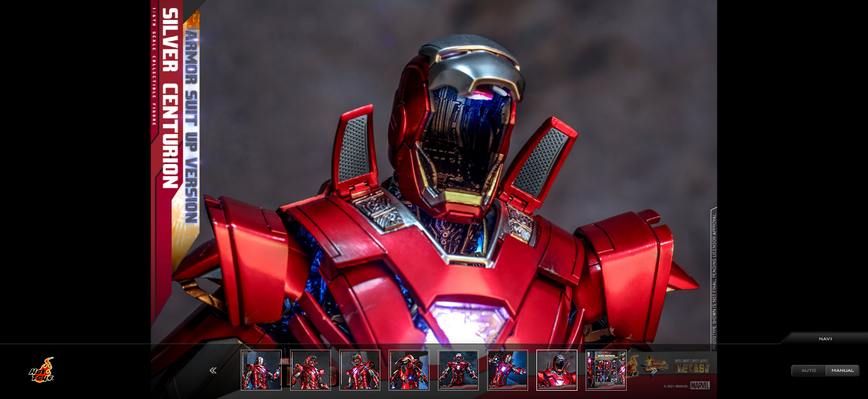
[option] (434, 199)
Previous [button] (213, 370)
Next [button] (654, 370)
